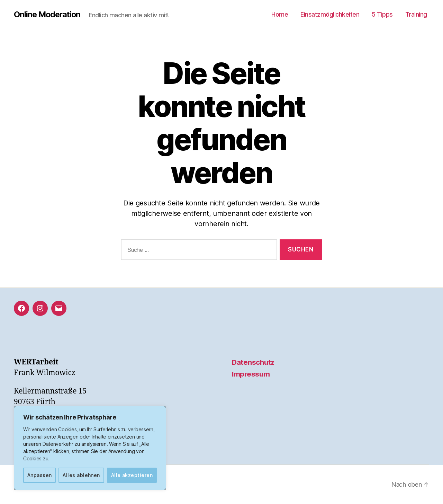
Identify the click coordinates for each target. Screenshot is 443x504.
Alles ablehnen (81, 475)
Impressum (251, 374)
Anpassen (40, 475)
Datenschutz (254, 362)
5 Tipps (382, 14)
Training (416, 14)
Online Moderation (48, 15)
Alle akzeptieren (132, 475)
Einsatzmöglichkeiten (330, 14)
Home (280, 14)
